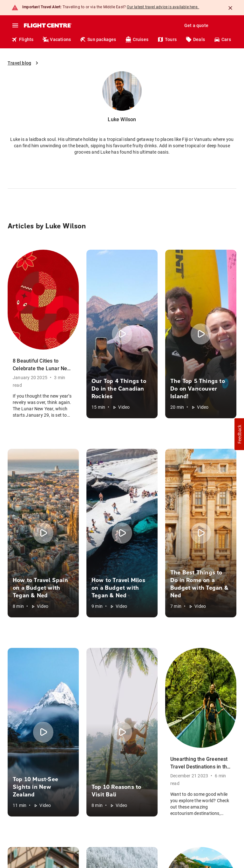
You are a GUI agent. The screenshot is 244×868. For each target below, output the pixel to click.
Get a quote (196, 25)
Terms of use (113, 826)
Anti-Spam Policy (48, 811)
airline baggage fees (121, 792)
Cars (222, 39)
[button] (122, 622)
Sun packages (98, 39)
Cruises (137, 39)
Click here (53, 758)
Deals (195, 39)
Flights (22, 39)
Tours (167, 39)
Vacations (57, 39)
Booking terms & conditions (68, 826)
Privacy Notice (22, 826)
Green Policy (19, 811)
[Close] (230, 8)
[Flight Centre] (47, 25)
